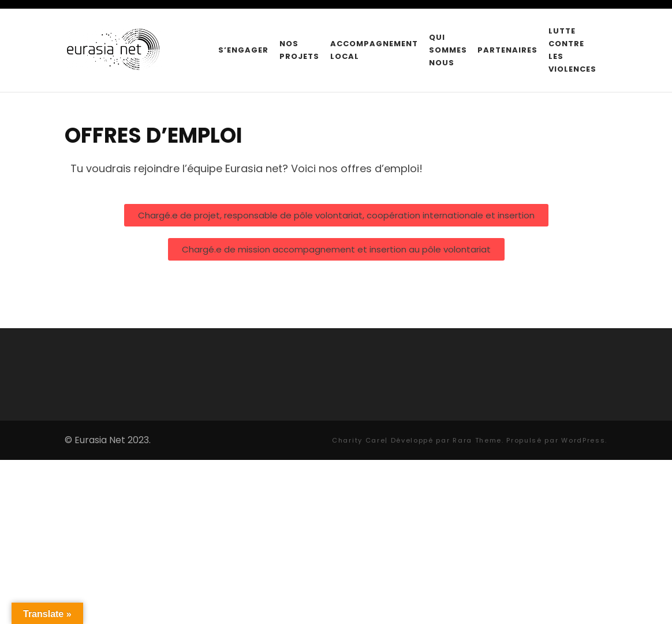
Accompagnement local (374, 50)
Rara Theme (477, 440)
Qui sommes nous (448, 50)
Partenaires (507, 50)
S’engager (243, 50)
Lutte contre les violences (572, 50)
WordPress (583, 440)
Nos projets (299, 50)
